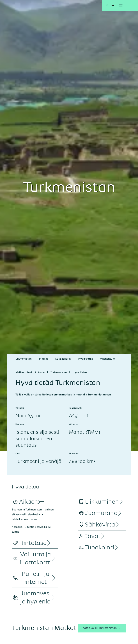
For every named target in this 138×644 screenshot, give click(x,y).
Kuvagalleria (63, 359)
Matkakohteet (24, 372)
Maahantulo (107, 359)
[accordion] (30, 502)
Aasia (41, 372)
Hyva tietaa (86, 359)
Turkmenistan (23, 359)
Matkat (44, 359)
